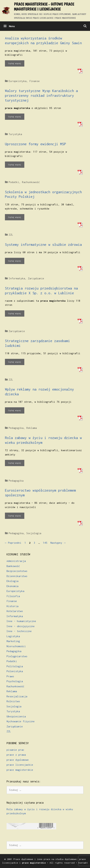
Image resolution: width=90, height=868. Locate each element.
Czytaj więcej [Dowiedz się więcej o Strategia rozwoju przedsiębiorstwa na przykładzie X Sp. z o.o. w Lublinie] (15, 313)
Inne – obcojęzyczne (21, 626)
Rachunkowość (31, 182)
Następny (58, 543)
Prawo (10, 676)
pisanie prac (15, 750)
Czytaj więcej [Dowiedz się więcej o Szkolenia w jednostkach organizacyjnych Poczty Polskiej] (15, 217)
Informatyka (17, 278)
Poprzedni (13, 543)
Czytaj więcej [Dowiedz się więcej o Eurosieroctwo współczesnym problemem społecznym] (15, 516)
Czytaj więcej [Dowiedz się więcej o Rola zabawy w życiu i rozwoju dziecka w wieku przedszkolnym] (15, 463)
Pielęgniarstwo (17, 656)
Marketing (13, 641)
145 (45, 543)
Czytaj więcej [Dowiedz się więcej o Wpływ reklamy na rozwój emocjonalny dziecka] (15, 410)
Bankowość (13, 566)
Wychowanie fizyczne (21, 721)
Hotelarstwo (15, 611)
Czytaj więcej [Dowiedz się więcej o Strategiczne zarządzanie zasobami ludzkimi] (15, 362)
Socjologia (34, 533)
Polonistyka (15, 671)
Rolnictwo (13, 701)
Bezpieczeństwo (17, 571)
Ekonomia (12, 586)
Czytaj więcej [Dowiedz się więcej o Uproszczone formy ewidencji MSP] (15, 165)
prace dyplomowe (18, 760)
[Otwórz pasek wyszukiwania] (85, 26)
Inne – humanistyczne (21, 621)
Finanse (35, 81)
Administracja (16, 561)
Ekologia (12, 581)
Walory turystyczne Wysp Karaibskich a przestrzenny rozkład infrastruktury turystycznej (41, 95)
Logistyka (13, 636)
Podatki (14, 182)
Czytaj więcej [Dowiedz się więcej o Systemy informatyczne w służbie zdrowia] (15, 261)
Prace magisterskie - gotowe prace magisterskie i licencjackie (44, 7)
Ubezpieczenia (16, 716)
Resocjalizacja (17, 696)
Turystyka (15, 134)
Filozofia (13, 596)
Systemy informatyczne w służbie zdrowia (43, 244)
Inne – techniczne (19, 631)
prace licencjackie (20, 765)
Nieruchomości (16, 646)
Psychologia (15, 681)
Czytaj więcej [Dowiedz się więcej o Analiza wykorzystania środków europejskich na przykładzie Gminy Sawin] (15, 63)
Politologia (15, 666)
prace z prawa (16, 755)
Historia (12, 606)
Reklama (32, 428)
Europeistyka (18, 81)
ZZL (11, 235)
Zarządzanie (36, 278)
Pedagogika (16, 428)
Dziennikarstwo (17, 576)
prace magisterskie (20, 770)
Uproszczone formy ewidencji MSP (35, 144)
